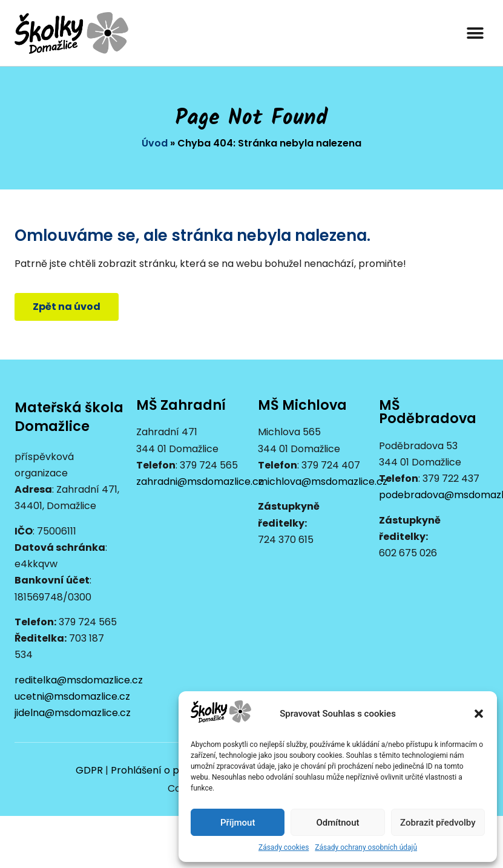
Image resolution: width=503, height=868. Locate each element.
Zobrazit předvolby (438, 823)
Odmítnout (338, 823)
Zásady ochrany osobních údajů (366, 847)
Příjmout (238, 823)
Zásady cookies (284, 847)
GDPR (89, 770)
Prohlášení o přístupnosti (170, 770)
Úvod (155, 143)
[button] (479, 714)
